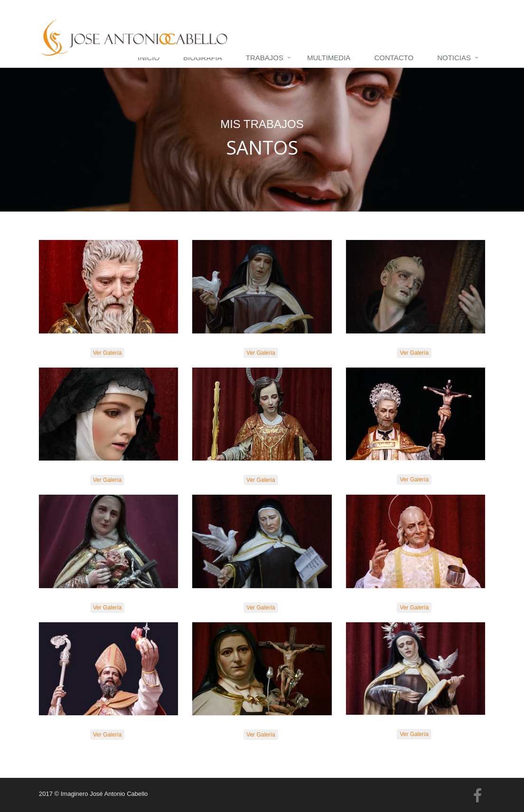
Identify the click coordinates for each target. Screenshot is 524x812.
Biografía (203, 58)
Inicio (149, 58)
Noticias (454, 58)
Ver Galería (108, 353)
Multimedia (329, 58)
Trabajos (265, 58)
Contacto (394, 58)
